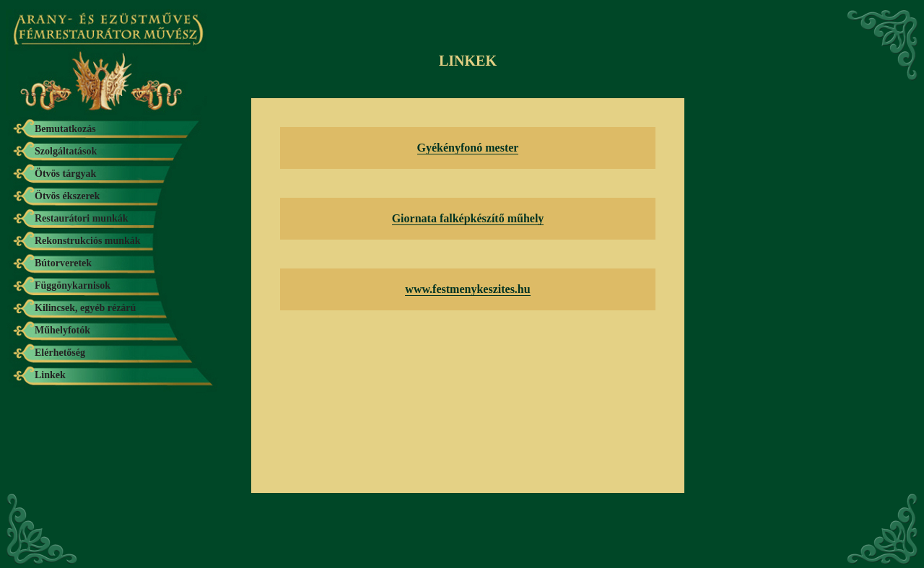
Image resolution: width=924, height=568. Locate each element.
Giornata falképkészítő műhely (468, 218)
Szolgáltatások (66, 151)
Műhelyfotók (62, 330)
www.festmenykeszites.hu (467, 289)
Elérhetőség (60, 353)
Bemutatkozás (65, 129)
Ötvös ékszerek (67, 196)
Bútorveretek (63, 263)
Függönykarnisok (73, 285)
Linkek (50, 375)
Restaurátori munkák (82, 218)
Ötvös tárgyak (65, 174)
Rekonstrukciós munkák (88, 241)
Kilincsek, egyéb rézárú (85, 308)
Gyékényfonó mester (468, 148)
